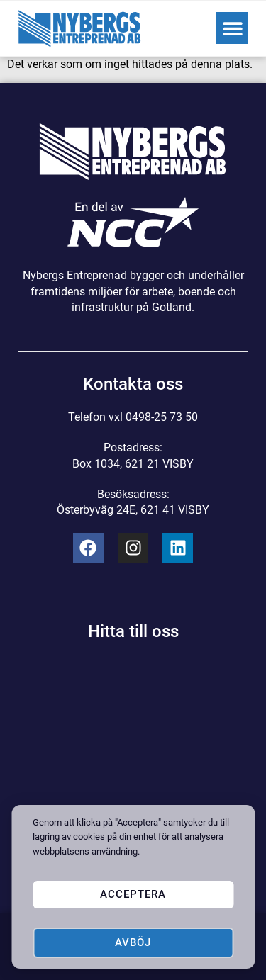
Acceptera (133, 894)
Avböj (133, 942)
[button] (232, 28)
